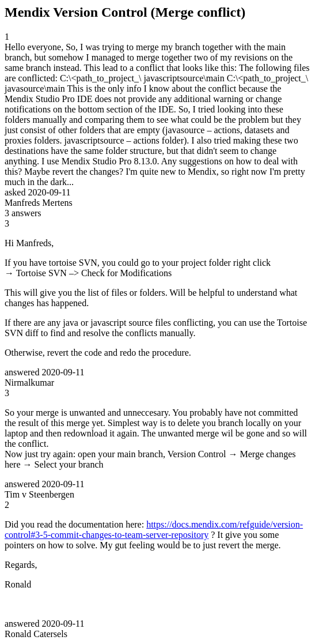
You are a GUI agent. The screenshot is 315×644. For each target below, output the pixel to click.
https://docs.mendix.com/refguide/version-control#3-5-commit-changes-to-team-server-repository (154, 530)
